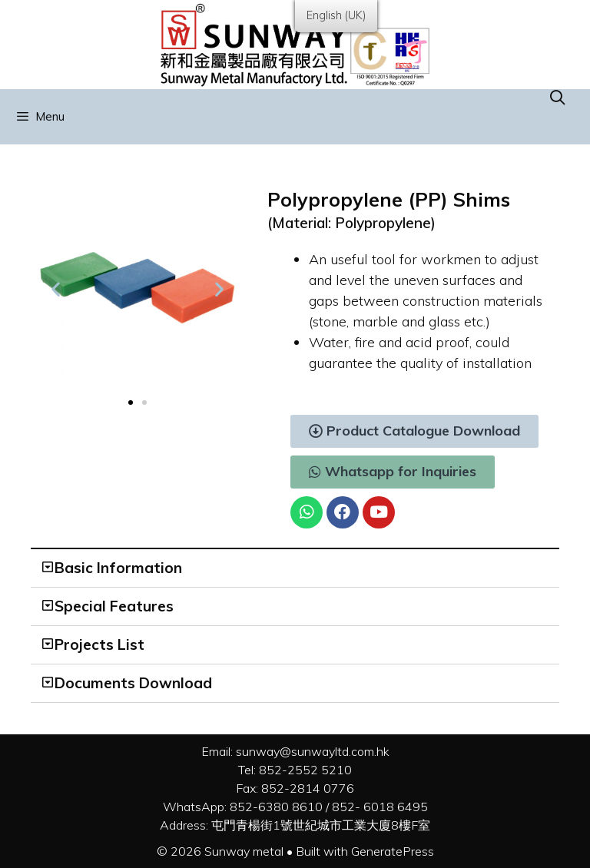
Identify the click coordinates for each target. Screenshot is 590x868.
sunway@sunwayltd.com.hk (313, 751)
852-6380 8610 (276, 807)
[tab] (295, 568)
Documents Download (133, 683)
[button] (131, 403)
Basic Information (118, 568)
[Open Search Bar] (558, 98)
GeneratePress (393, 851)
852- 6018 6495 (380, 807)
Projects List (99, 644)
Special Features (114, 606)
